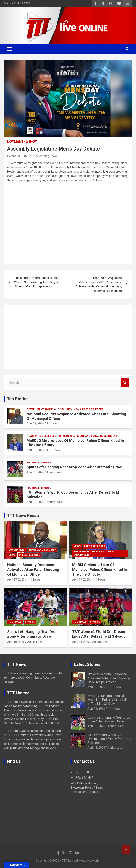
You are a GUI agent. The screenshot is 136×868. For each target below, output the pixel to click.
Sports (46, 463)
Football (33, 463)
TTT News (53, 423)
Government (35, 409)
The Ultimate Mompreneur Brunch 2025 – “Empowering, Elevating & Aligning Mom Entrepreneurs (37, 282)
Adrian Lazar (55, 472)
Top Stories (18, 399)
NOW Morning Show (22, 142)
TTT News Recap (23, 516)
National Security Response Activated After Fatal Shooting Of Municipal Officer (33, 569)
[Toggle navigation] (9, 49)
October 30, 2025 (18, 156)
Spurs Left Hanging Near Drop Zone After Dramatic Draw (74, 467)
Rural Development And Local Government (87, 436)
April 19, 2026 (35, 423)
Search (125, 383)
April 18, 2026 (35, 472)
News (77, 409)
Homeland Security (59, 409)
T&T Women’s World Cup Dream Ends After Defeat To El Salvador (109, 739)
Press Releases (93, 409)
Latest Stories (87, 664)
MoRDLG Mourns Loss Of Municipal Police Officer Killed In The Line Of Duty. (100, 569)
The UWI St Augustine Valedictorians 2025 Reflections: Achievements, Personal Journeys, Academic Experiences (99, 284)
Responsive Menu (128, 3)
